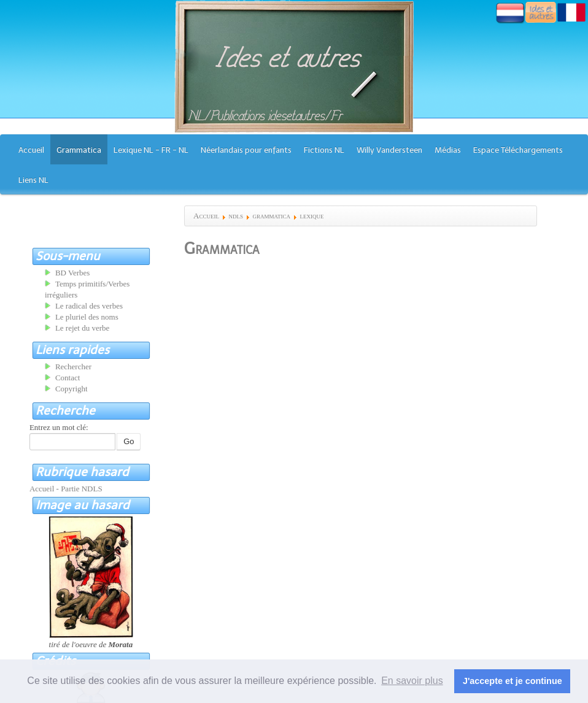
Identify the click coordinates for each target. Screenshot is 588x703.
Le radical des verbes (89, 306)
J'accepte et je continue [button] (513, 681)
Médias (448, 150)
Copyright (72, 389)
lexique (311, 216)
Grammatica (79, 150)
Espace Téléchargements (518, 150)
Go (129, 441)
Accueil (31, 150)
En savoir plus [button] (412, 681)
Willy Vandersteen (389, 150)
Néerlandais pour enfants (246, 150)
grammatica (271, 216)
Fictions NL (324, 150)
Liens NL (33, 180)
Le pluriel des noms (87, 317)
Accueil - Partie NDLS (66, 489)
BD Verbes (72, 273)
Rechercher (73, 367)
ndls (236, 216)
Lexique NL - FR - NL (151, 150)
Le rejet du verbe (82, 328)
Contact (68, 378)
